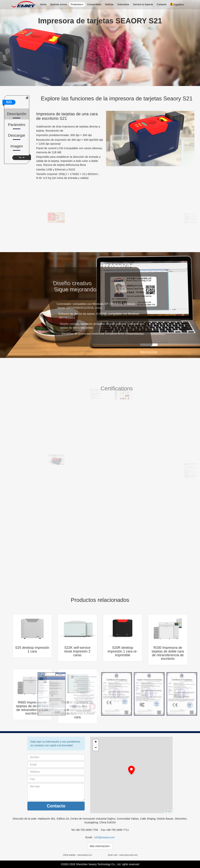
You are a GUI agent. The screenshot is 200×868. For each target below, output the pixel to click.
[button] (131, 770)
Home (43, 4)
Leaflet (168, 811)
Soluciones (123, 4)
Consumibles (94, 4)
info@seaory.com (105, 837)
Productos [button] (77, 4)
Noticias (109, 4)
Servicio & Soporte (143, 4)
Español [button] (177, 4)
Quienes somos (59, 4)
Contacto (162, 4)
